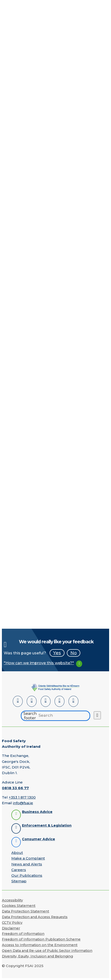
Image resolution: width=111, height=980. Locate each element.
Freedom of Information (23, 934)
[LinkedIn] (18, 701)
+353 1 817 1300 (22, 797)
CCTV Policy (12, 923)
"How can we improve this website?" (39, 663)
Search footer (30, 716)
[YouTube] (60, 701)
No (74, 653)
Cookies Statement (19, 906)
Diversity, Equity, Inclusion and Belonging (37, 956)
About (17, 853)
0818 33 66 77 (15, 788)
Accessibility (12, 900)
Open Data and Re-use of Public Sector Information (47, 951)
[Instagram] (73, 701)
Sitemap (19, 881)
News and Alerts (27, 864)
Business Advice (37, 812)
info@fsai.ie (23, 803)
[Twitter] (46, 701)
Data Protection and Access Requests (35, 917)
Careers (19, 870)
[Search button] (97, 715)
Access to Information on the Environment (40, 945)
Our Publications (27, 875)
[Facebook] (32, 701)
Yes (57, 653)
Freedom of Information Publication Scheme (41, 939)
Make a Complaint (28, 858)
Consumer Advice (38, 839)
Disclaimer (11, 928)
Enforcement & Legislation (47, 826)
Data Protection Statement (26, 911)
